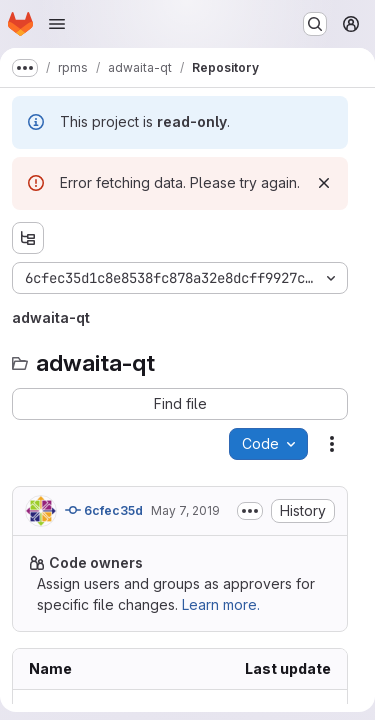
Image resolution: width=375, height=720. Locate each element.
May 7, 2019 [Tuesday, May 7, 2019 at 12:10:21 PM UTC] (185, 510)
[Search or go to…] (315, 24)
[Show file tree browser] (28, 238)
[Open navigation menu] (57, 24)
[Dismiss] (324, 183)
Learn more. (221, 604)
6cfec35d (104, 510)
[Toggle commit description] (250, 511)
